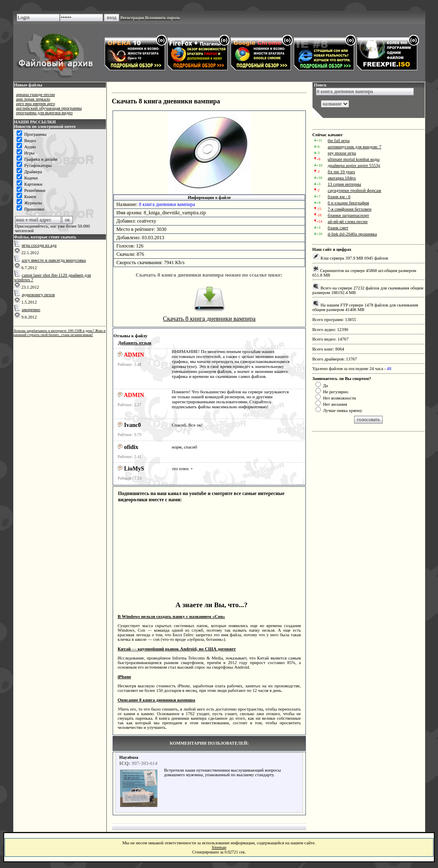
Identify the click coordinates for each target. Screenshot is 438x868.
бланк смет (338, 228)
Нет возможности (340, 398)
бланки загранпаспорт (349, 215)
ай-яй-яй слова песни (348, 222)
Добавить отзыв (135, 343)
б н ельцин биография (349, 203)
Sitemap (219, 847)
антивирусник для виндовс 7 (355, 147)
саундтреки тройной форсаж (355, 190)
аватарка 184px (342, 178)
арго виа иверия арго (36, 104)
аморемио (31, 310)
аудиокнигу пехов (38, 295)
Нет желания (335, 404)
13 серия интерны (345, 184)
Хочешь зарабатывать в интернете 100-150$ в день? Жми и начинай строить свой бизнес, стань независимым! (60, 333)
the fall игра (339, 141)
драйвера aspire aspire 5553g (354, 166)
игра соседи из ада (39, 245)
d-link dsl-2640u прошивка (352, 234)
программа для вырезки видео (44, 113)
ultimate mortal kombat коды (354, 159)
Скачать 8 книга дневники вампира (209, 319)
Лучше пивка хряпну (342, 411)
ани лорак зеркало (33, 99)
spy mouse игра (342, 153)
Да (325, 386)
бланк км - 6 (339, 197)
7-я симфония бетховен (350, 209)
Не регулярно (336, 392)
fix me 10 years (342, 172)
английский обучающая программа (49, 108)
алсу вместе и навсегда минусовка (54, 260)
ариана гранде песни (36, 94)
